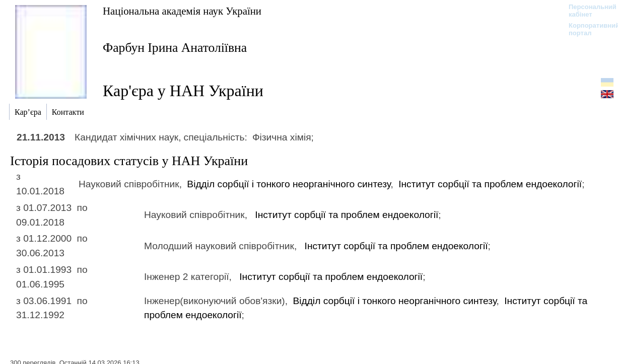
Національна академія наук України (182, 11)
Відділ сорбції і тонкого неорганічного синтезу (289, 184)
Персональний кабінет (588, 11)
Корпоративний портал (588, 29)
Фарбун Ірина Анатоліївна (175, 48)
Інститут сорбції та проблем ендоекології (490, 184)
